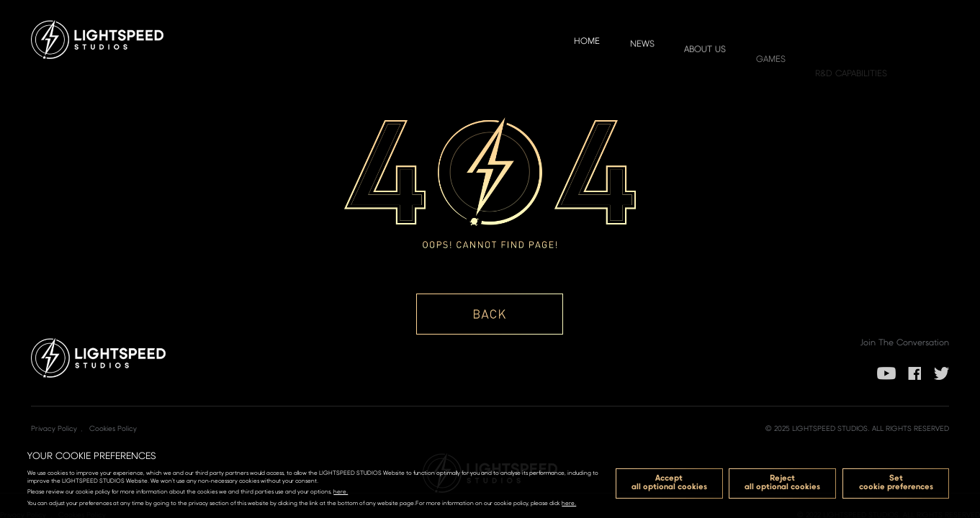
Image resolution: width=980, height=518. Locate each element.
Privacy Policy (54, 428)
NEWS (642, 46)
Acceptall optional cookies (669, 482)
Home (587, 42)
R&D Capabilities (851, 78)
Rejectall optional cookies (782, 482)
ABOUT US (705, 54)
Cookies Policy (113, 428)
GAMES (771, 66)
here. (341, 491)
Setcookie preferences (896, 482)
